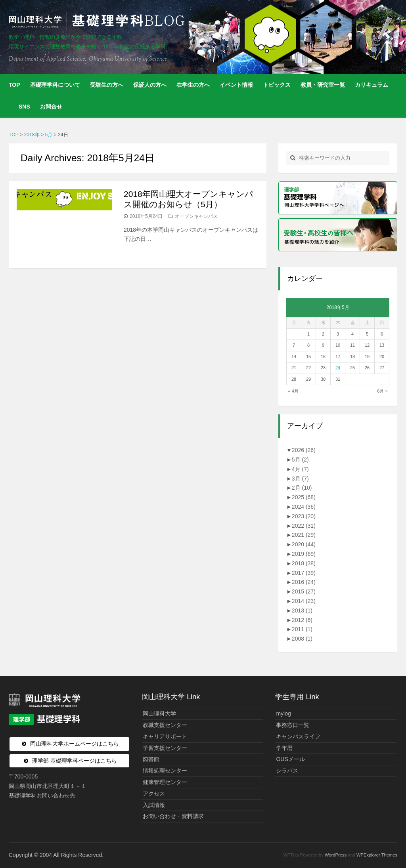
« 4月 (293, 391)
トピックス (277, 85)
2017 (304, 573)
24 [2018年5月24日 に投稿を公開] (338, 368)
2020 (304, 544)
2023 (304, 516)
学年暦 (284, 748)
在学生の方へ (193, 85)
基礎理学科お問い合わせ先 (42, 796)
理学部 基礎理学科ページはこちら (75, 761)
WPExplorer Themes (377, 855)
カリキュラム (372, 85)
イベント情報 (236, 85)
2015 (304, 591)
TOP (14, 85)
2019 (304, 554)
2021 (304, 535)
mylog (283, 713)
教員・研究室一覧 (323, 85)
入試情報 (154, 805)
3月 (300, 479)
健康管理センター (165, 782)
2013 (302, 610)
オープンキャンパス (196, 216)
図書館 (151, 759)
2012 (302, 620)
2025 (304, 497)
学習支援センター (165, 748)
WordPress (336, 855)
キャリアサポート (165, 736)
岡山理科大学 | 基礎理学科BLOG (98, 21)
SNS (24, 107)
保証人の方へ (150, 85)
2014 (304, 601)
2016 (304, 582)
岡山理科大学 (159, 713)
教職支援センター (165, 725)
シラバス (287, 771)
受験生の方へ (107, 85)
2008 (302, 639)
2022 (304, 526)
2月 (302, 488)
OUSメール (290, 759)
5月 (300, 460)
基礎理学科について (55, 85)
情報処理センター (165, 771)
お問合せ (51, 107)
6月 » (382, 391)
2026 (304, 450)
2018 (304, 563)
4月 (300, 469)
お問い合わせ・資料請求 (173, 816)
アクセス (154, 794)
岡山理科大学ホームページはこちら (75, 744)
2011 (302, 629)
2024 (304, 507)
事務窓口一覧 (293, 725)
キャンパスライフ (298, 736)
